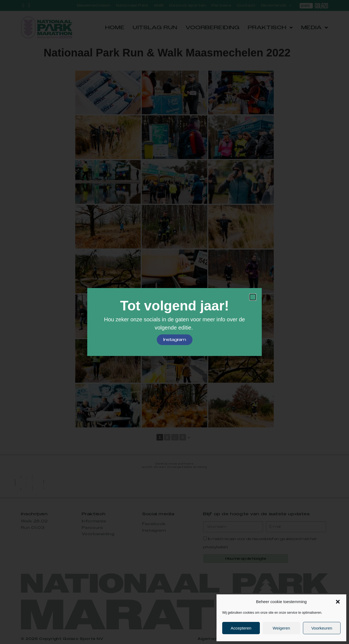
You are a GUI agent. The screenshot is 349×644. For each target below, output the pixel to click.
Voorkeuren (322, 628)
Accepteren (241, 628)
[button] (338, 602)
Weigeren (281, 628)
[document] (174, 322)
